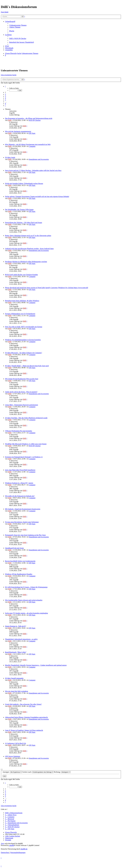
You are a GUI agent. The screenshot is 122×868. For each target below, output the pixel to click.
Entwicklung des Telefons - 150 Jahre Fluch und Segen (24, 223)
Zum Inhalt (5, 12)
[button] (5, 86)
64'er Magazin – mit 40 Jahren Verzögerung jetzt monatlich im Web (28, 144)
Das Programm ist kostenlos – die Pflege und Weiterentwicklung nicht (29, 118)
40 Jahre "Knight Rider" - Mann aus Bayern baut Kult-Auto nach (27, 366)
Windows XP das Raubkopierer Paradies (19, 574)
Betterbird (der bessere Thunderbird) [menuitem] (22, 42)
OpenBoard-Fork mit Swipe (14, 548)
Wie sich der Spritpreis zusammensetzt (18, 131)
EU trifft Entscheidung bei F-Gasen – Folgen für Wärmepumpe (26, 587)
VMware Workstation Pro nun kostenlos (19, 431)
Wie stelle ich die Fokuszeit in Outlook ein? (20, 496)
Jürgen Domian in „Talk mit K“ (16, 626)
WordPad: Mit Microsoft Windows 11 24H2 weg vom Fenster (26, 444)
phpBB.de (24, 849)
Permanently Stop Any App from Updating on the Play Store (25, 535)
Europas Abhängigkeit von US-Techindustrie (20, 314)
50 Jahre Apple (10, 157)
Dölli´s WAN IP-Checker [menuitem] (18, 38)
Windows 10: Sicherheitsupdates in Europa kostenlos (23, 340)
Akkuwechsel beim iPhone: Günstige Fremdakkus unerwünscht (26, 717)
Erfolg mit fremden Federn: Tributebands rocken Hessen (24, 183)
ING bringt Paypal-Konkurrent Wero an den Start (22, 379)
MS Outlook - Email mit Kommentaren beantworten (23, 509)
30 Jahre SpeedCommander (14, 678)
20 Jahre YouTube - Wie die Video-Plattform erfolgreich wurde (26, 418)
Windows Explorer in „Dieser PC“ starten (19, 483)
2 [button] (5, 94)
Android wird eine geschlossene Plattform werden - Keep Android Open (29, 249)
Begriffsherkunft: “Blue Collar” (16, 652)
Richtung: (62, 772)
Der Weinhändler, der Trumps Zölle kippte (19, 210)
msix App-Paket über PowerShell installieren (20, 470)
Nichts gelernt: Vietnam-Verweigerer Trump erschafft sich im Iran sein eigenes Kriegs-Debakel (37, 196)
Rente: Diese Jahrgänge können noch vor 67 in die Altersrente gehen (28, 236)
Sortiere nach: (38, 772)
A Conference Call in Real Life (15, 743)
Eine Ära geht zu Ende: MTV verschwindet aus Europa (24, 327)
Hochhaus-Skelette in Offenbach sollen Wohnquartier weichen (26, 262)
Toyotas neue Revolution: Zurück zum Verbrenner (22, 522)
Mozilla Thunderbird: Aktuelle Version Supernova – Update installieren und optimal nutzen (36, 665)
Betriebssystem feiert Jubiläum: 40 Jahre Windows (22, 301)
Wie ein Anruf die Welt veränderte (17, 691)
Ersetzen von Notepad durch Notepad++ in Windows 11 (24, 457)
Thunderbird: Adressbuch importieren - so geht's (21, 639)
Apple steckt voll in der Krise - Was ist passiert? (21, 392)
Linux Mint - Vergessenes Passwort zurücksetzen (22, 405)
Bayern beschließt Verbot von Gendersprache (20, 561)
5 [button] (5, 100)
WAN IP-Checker (35, 120)
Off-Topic (32, 133)
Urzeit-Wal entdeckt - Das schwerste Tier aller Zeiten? (23, 704)
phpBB (12, 845)
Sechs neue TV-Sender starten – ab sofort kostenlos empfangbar (27, 613)
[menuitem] (18, 25)
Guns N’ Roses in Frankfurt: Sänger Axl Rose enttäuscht (24, 730)
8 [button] (5, 104)
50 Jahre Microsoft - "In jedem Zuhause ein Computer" (24, 353)
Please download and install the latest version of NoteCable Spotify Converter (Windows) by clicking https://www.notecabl (47, 288)
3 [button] (5, 96)
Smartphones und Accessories (39, 159)
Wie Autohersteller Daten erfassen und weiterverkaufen (24, 600)
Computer (32, 146)
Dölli (10, 120)
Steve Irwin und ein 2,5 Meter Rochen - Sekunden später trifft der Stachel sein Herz (33, 170)
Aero (3, 843)
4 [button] (5, 98)
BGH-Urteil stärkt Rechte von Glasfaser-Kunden (21, 275)
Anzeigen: (12, 772)
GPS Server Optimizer (13, 756)
